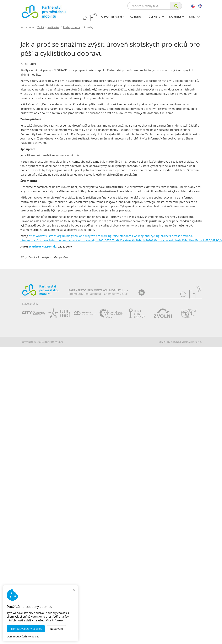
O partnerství (113, 16)
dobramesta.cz (54, 342)
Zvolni (41, 27)
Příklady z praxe (72, 27)
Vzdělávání (53, 27)
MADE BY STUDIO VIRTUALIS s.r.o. (180, 342)
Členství (156, 16)
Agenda (137, 16)
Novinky (176, 16)
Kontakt (195, 16)
